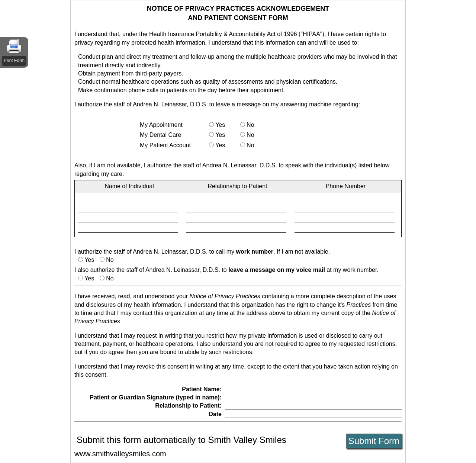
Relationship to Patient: (188, 406)
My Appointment (161, 125)
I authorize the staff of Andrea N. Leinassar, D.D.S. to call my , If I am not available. (202, 252)
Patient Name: (202, 389)
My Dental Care (160, 135)
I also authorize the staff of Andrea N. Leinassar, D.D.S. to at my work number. (226, 270)
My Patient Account (165, 145)
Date (215, 414)
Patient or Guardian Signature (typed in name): (156, 397)
